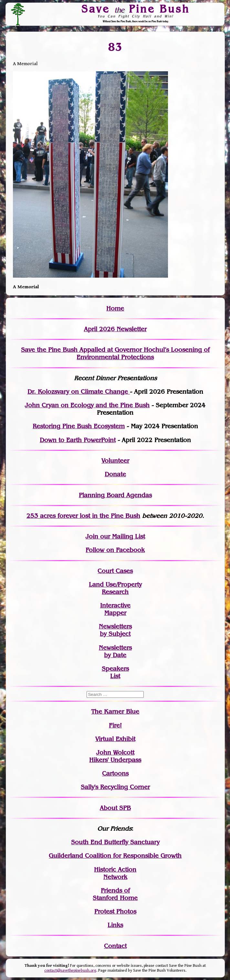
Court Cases (115, 571)
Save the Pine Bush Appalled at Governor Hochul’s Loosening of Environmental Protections (115, 353)
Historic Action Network (115, 873)
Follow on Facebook (115, 550)
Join (92, 536)
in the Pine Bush (103, 516)
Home (115, 308)
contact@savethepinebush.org (70, 970)
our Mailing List (122, 536)
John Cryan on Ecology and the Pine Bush (87, 405)
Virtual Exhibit (115, 739)
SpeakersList (115, 672)
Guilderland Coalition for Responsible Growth (115, 856)
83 (115, 47)
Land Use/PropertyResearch (115, 588)
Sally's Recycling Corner (115, 787)
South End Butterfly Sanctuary (115, 842)
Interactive (115, 605)
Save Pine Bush (136, 9)
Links (115, 925)
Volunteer (115, 461)
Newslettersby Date (115, 651)
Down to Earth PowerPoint (78, 440)
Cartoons (115, 773)
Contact (115, 946)
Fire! (115, 725)
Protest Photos (115, 911)
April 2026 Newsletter (115, 329)
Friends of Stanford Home (115, 894)
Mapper (115, 613)
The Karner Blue (115, 712)
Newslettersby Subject (115, 630)
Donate (115, 474)
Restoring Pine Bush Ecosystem (79, 426)
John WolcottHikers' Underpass (115, 756)
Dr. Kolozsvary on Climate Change (79, 392)
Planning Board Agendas (115, 495)
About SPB (115, 808)
